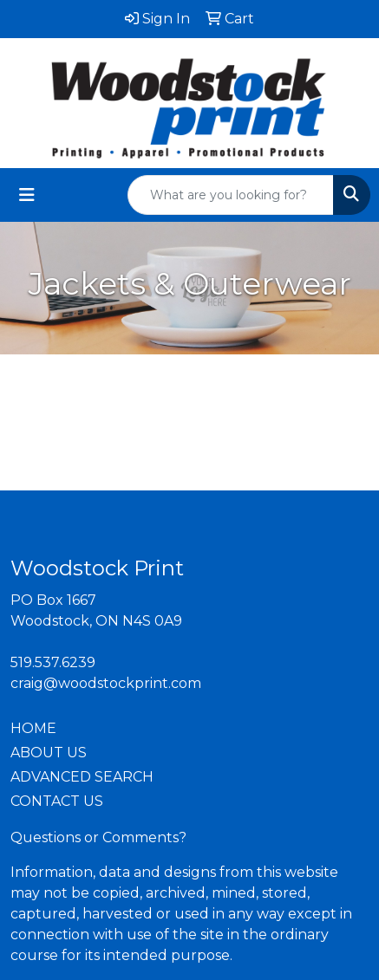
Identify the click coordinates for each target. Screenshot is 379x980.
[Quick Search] (231, 195)
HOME (33, 728)
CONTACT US (57, 801)
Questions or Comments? (98, 837)
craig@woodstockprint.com (106, 683)
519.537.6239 (53, 662)
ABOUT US (49, 753)
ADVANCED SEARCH (82, 777)
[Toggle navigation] (27, 195)
